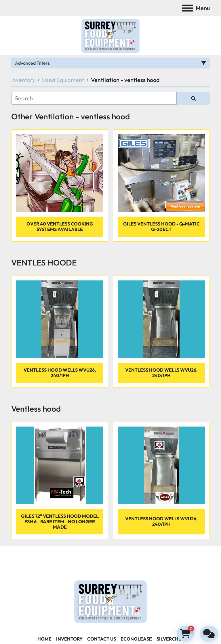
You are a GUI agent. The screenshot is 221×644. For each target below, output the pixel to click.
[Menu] (188, 8)
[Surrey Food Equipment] (110, 601)
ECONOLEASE (136, 639)
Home (44, 639)
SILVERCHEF (170, 639)
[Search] (94, 98)
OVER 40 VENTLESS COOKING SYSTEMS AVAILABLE (60, 227)
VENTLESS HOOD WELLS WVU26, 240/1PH (161, 521)
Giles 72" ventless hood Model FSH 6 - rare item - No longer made (60, 521)
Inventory (69, 639)
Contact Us (102, 639)
